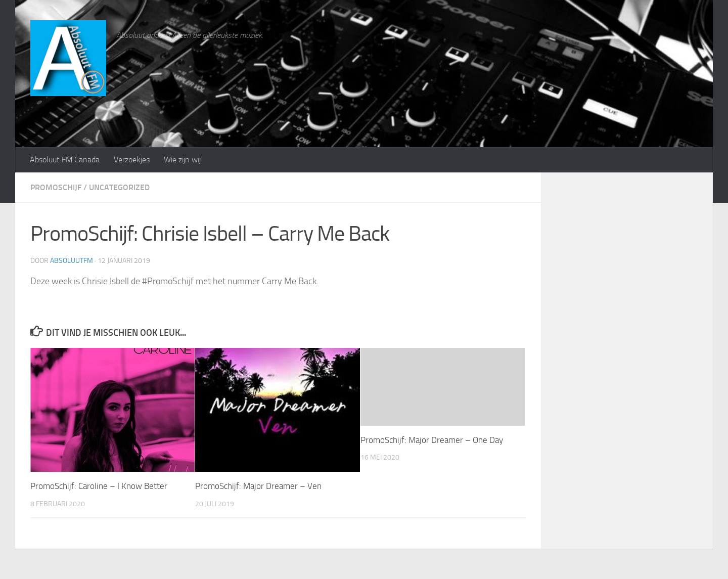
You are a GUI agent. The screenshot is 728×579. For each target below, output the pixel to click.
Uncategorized (119, 187)
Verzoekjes (132, 160)
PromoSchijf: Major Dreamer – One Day (432, 440)
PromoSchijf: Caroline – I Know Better (99, 486)
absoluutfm (72, 261)
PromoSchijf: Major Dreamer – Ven (258, 486)
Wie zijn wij (182, 160)
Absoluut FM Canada (65, 160)
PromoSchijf (56, 187)
